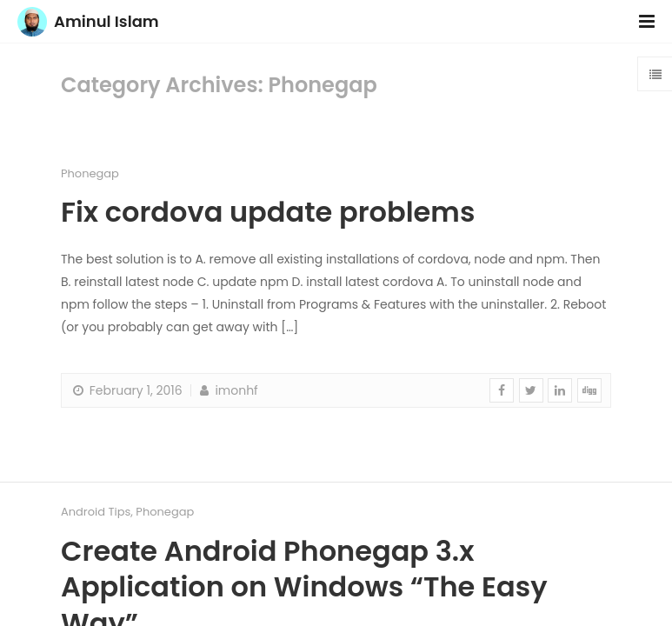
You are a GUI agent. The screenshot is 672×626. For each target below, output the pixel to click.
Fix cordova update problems (268, 212)
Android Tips (96, 512)
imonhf (227, 390)
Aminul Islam (106, 21)
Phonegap (90, 173)
